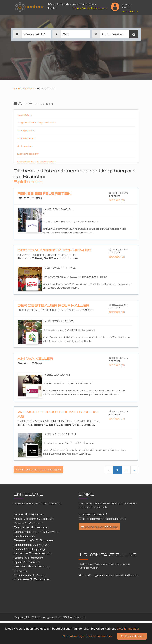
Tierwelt (20, 571)
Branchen (26, 88)
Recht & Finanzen (28, 558)
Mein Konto (127, 6)
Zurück (24, 115)
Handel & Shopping (29, 549)
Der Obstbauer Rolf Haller (53, 305)
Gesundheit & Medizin (31, 545)
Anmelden (130, 11)
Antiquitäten (26, 138)
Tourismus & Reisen (30, 575)
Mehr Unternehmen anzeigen (38, 469)
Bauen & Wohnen (28, 523)
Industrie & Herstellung (33, 553)
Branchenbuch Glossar (99, 526)
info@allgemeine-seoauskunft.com (111, 575)
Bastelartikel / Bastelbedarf (36, 162)
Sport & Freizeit (27, 562)
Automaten (25, 146)
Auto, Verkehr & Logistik (33, 519)
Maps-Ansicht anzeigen (90, 8)
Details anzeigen (128, 629)
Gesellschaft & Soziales (33, 540)
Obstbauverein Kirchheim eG (54, 250)
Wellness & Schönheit (32, 579)
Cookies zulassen (132, 636)
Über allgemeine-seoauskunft (103, 519)
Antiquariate (26, 130)
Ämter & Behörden (29, 514)
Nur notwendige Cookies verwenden (88, 636)
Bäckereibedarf (28, 154)
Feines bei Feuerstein (45, 193)
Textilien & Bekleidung (32, 566)
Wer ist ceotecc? (93, 514)
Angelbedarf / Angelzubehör (36, 123)
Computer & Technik (31, 527)
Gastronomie (24, 536)
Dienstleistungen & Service (36, 532)
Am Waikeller (35, 359)
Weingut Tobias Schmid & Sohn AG (57, 414)
